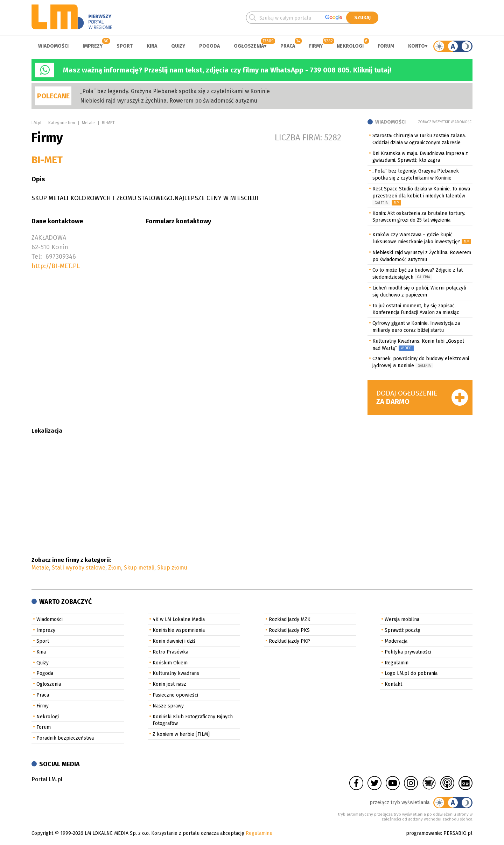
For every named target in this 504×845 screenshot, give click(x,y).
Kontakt (393, 684)
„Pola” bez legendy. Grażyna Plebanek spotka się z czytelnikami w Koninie (175, 91)
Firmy (316, 46)
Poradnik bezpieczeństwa (65, 738)
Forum (386, 46)
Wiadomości (53, 46)
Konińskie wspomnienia (179, 630)
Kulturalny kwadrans (176, 673)
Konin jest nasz (169, 684)
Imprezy (93, 46)
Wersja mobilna (402, 619)
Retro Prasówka (170, 652)
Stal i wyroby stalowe (79, 568)
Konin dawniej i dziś (174, 641)
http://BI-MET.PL (56, 266)
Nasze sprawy (168, 706)
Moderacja (396, 641)
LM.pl (36, 123)
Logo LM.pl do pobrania (411, 673)
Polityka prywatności (408, 652)
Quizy (178, 46)
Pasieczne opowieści (175, 695)
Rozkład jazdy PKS (289, 630)
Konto (416, 46)
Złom (115, 568)
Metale (88, 123)
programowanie (423, 833)
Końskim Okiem (170, 663)
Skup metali (139, 568)
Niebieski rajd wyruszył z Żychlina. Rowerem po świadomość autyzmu (169, 101)
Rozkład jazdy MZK (290, 619)
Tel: (37, 257)
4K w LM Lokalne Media (179, 619)
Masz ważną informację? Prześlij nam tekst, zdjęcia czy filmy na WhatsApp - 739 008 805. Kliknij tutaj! (227, 70)
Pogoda (209, 46)
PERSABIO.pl (458, 833)
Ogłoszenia (249, 46)
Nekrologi (350, 46)
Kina (152, 46)
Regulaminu (259, 833)
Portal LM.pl (47, 779)
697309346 (61, 257)
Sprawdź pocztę (402, 630)
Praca (288, 46)
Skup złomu (172, 568)
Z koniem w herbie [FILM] (181, 734)
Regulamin (397, 663)
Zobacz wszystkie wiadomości (445, 122)
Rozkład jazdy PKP (289, 641)
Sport (125, 46)
